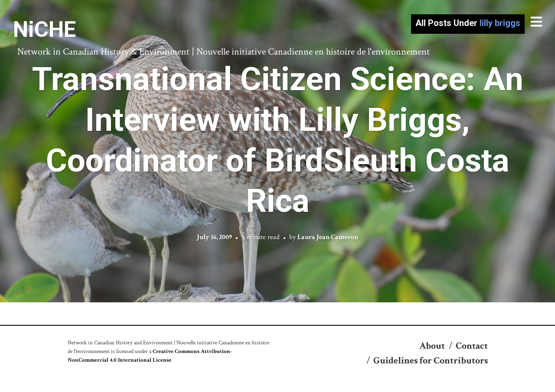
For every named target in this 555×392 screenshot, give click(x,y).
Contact (472, 346)
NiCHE (44, 29)
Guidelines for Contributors (431, 361)
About (432, 346)
